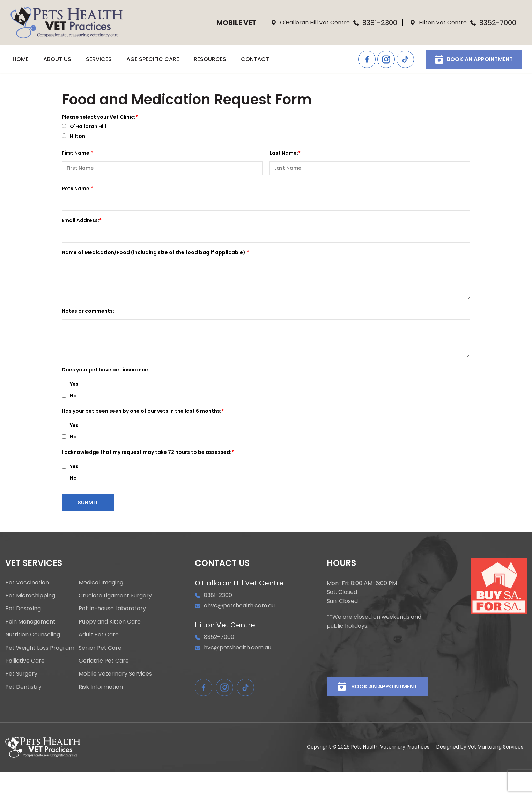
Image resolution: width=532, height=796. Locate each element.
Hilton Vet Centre (438, 23)
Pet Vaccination (27, 583)
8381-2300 (375, 23)
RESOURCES (210, 59)
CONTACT (255, 59)
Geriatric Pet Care (104, 661)
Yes (70, 385)
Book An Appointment (474, 59)
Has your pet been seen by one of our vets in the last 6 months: (142, 411)
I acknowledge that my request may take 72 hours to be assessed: (147, 452)
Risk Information (101, 687)
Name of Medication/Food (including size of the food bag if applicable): (154, 252)
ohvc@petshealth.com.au (235, 606)
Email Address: (80, 220)
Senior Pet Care (100, 648)
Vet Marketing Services (496, 747)
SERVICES (99, 59)
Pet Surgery (21, 674)
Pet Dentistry (23, 687)
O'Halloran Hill (84, 127)
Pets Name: (76, 189)
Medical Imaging (101, 583)
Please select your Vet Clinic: (99, 117)
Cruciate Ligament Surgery (115, 596)
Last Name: (284, 153)
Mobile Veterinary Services (115, 674)
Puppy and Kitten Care (110, 622)
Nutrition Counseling (33, 635)
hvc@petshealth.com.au (233, 647)
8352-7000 (493, 23)
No (69, 396)
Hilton (73, 137)
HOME (21, 59)
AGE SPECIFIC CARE (153, 59)
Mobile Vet (237, 23)
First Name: (76, 153)
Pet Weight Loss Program (40, 648)
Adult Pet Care (99, 635)
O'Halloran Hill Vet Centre (310, 23)
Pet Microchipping (30, 596)
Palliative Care (25, 661)
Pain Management (30, 622)
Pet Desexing (23, 609)
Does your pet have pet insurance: (106, 370)
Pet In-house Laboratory (112, 609)
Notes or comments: (88, 311)
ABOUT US (57, 59)
